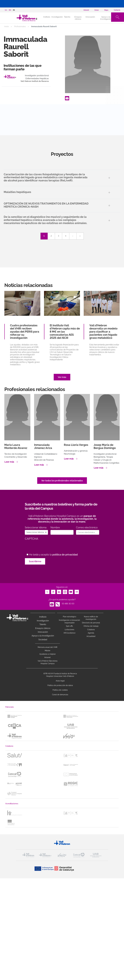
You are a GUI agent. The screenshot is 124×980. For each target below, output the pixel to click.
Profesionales (20, 26)
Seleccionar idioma (36, 528)
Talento (67, 17)
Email (67, 98)
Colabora (91, 630)
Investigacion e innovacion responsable (69, 621)
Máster (48, 651)
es (14, 10)
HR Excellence (70, 633)
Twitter (47, 591)
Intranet (47, 657)
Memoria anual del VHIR (47, 647)
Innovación (90, 17)
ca (6, 10)
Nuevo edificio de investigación (91, 618)
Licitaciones (70, 630)
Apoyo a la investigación (106, 18)
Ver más (62, 377)
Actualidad (91, 636)
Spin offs (69, 626)
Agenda (91, 633)
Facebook (53, 591)
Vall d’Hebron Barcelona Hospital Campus (48, 662)
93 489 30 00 (68, 604)
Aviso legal (60, 681)
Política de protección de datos (60, 685)
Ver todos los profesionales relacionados (62, 481)
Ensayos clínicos (78, 18)
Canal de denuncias (60, 695)
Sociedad (43, 640)
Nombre (55, 528)
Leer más (9, 462)
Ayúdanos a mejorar (48, 654)
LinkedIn (59, 591)
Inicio (7, 26)
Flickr (77, 591)
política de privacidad (65, 555)
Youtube (71, 591)
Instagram (65, 591)
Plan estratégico (70, 617)
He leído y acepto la (53, 555)
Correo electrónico (87, 528)
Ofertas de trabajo (91, 626)
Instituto (43, 617)
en (10, 10)
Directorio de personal (91, 623)
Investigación (57, 17)
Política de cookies (60, 690)
